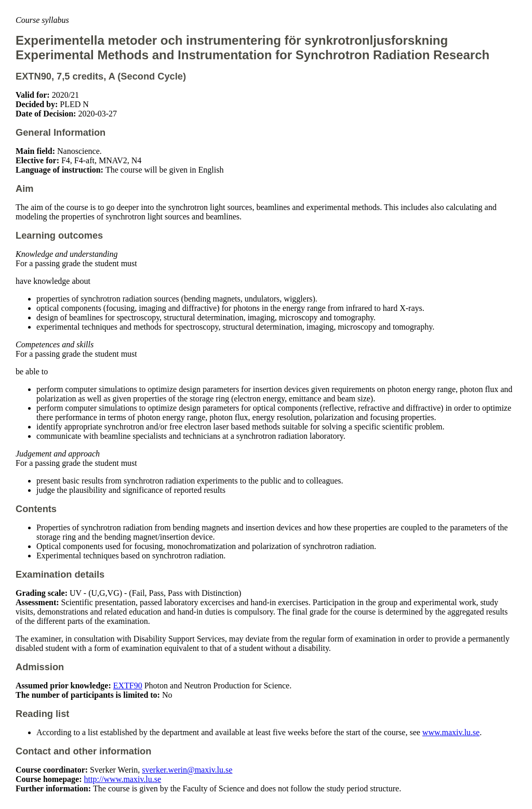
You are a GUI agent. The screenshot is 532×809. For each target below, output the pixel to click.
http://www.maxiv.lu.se (123, 779)
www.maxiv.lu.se (451, 732)
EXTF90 (128, 686)
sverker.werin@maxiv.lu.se (187, 770)
